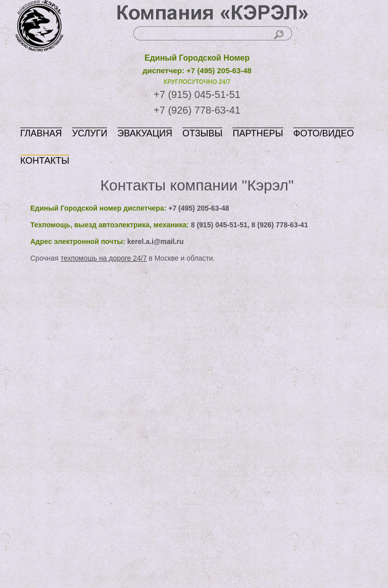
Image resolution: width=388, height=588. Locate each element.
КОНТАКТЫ (45, 161)
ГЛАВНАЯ (41, 133)
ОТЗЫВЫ (203, 133)
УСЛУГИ (90, 133)
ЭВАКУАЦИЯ (145, 133)
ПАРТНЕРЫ (258, 133)
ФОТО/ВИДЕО (324, 133)
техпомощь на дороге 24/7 (104, 258)
